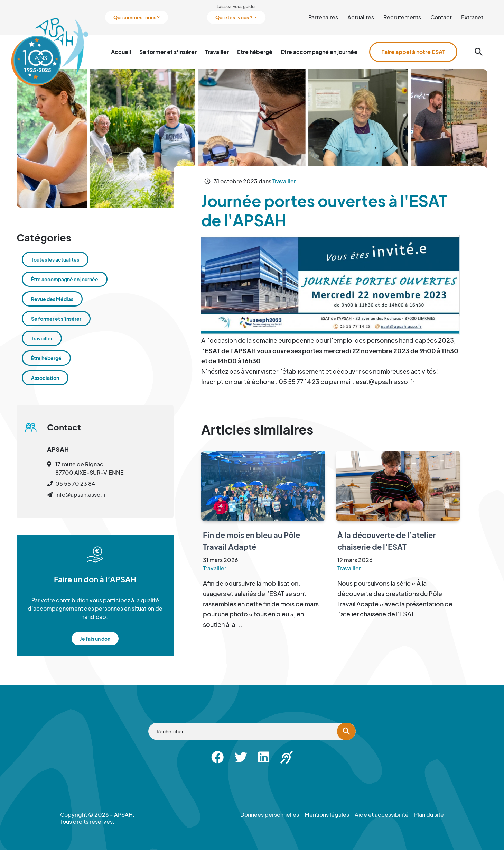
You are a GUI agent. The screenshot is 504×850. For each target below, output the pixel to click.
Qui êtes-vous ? (234, 17)
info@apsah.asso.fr (81, 495)
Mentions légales (327, 815)
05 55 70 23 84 (75, 483)
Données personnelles (270, 815)
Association (45, 378)
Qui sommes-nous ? (137, 17)
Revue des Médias (52, 299)
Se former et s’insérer (56, 319)
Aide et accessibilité (382, 815)
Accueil (121, 52)
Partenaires (323, 17)
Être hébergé (255, 52)
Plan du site (429, 815)
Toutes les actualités (55, 259)
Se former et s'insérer (168, 52)
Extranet (472, 17)
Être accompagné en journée (319, 52)
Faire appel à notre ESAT (413, 52)
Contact (441, 17)
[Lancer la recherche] (346, 731)
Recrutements (402, 17)
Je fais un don (95, 639)
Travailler (217, 52)
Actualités (361, 17)
